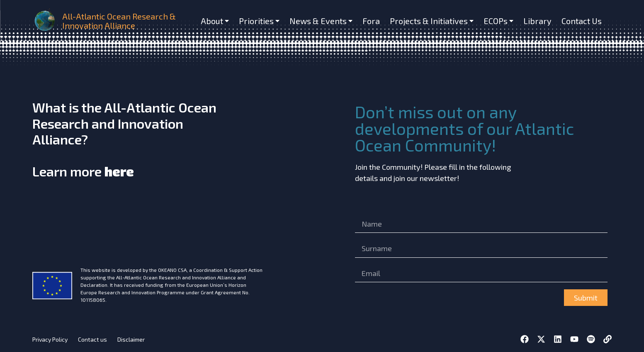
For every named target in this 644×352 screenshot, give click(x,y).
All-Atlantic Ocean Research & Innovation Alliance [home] (119, 21)
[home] (46, 21)
